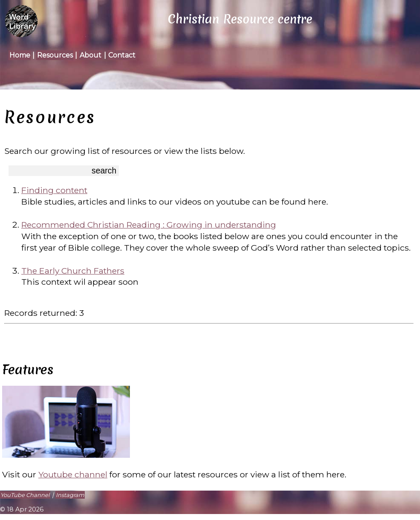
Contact (122, 55)
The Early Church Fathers (73, 271)
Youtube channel (73, 474)
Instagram (70, 495)
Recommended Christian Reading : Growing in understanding (149, 225)
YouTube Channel (25, 495)
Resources (55, 55)
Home (20, 55)
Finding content (54, 190)
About (91, 55)
